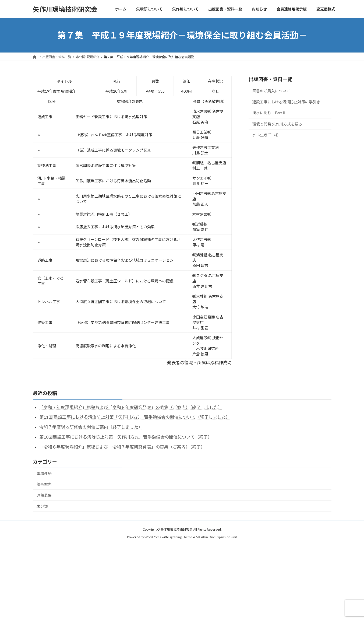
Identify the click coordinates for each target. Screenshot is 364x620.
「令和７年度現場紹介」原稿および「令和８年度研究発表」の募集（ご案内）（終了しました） (131, 407)
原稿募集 (44, 495)
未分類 (42, 506)
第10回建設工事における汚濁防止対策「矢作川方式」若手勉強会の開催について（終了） (126, 437)
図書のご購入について (271, 91)
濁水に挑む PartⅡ (269, 113)
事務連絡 (44, 473)
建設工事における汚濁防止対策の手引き (286, 102)
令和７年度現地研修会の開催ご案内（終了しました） (91, 427)
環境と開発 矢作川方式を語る (277, 124)
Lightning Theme (181, 537)
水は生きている (266, 135)
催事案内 (44, 484)
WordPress (153, 537)
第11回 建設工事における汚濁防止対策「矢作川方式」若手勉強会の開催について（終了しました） (135, 417)
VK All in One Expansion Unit (217, 537)
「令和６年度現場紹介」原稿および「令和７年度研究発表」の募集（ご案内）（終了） (122, 447)
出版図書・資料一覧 (270, 79)
